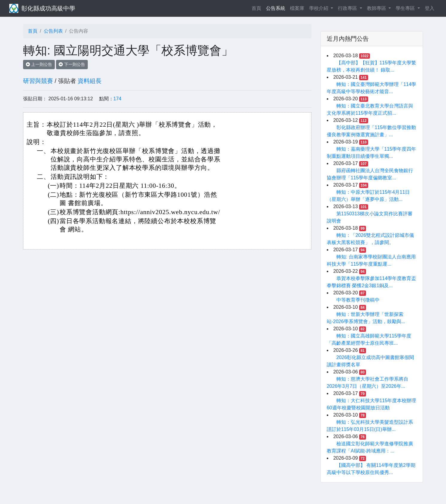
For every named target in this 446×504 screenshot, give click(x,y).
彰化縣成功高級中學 (48, 8)
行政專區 (348, 8)
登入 (430, 8)
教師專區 (377, 8)
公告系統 (276, 8)
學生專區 (406, 8)
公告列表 (53, 31)
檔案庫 (297, 8)
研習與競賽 (38, 81)
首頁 (258, 8)
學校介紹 (319, 8)
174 (118, 99)
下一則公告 (72, 64)
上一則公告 (39, 64)
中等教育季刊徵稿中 (358, 300)
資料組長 (90, 81)
